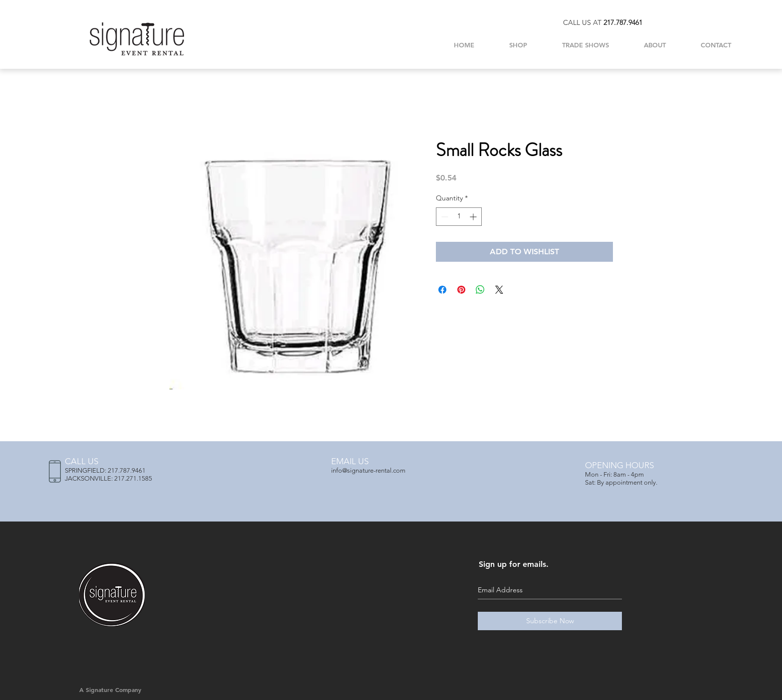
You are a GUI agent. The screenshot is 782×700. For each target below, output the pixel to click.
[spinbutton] (459, 217)
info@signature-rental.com (368, 470)
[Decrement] (444, 217)
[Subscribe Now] (550, 621)
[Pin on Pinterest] (461, 290)
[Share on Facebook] (442, 290)
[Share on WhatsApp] (480, 290)
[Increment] (474, 217)
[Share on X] (499, 290)
